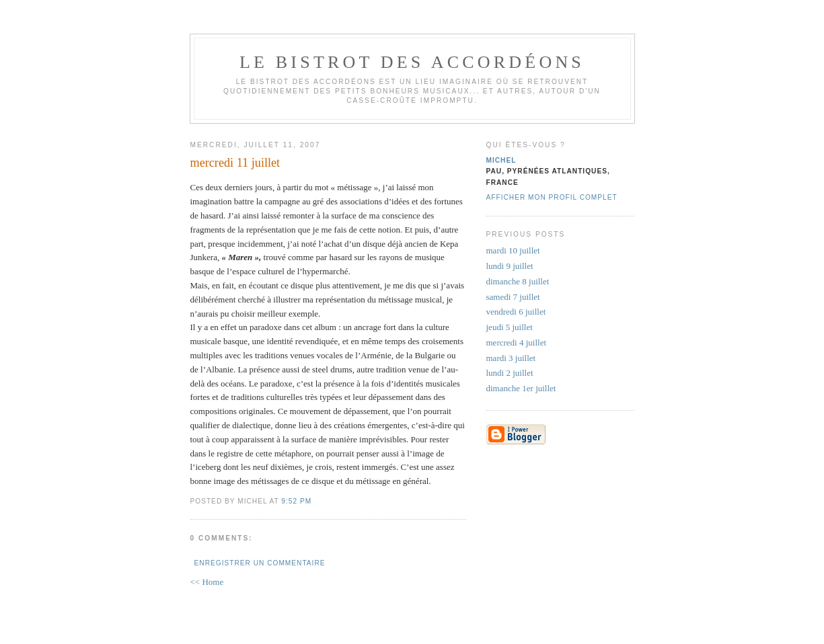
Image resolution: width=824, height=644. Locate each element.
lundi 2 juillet (510, 373)
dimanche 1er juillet (521, 388)
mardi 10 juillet (513, 250)
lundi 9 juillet (510, 266)
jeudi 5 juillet (510, 327)
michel (501, 160)
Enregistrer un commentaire (260, 563)
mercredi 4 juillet (517, 343)
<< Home (207, 582)
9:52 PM (296, 501)
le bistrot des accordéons (412, 62)
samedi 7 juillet (513, 297)
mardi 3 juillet (511, 358)
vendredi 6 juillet (516, 312)
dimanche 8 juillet (518, 281)
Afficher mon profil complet (552, 197)
